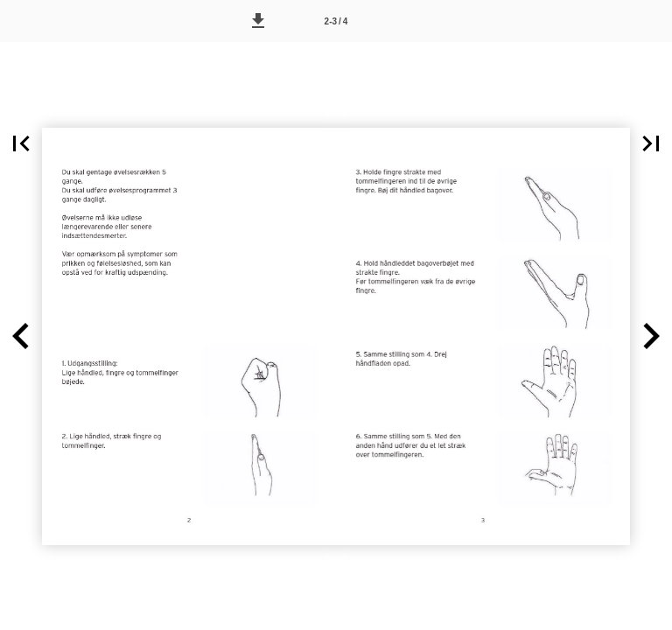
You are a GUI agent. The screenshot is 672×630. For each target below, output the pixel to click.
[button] (258, 21)
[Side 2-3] (336, 21)
